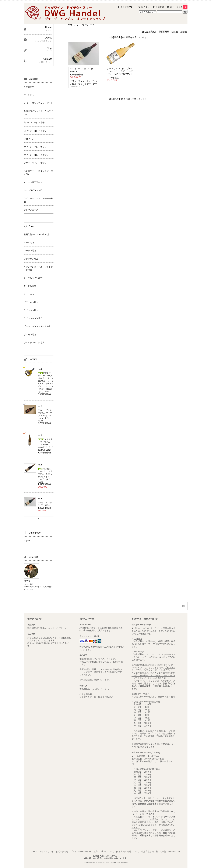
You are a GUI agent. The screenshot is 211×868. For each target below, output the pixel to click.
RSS (171, 851)
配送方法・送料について (128, 851)
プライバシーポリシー (81, 851)
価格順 (175, 32)
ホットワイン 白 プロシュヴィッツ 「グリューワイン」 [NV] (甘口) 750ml (120, 71)
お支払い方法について (104, 851)
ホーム (34, 851)
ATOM (177, 851)
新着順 (184, 32)
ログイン (145, 7)
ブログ (34, 587)
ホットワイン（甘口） (86, 25)
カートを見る (179, 7)
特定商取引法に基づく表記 (154, 851)
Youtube (27, 587)
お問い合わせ (62, 851)
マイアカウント (128, 7)
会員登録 (160, 7)
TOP (70, 25)
